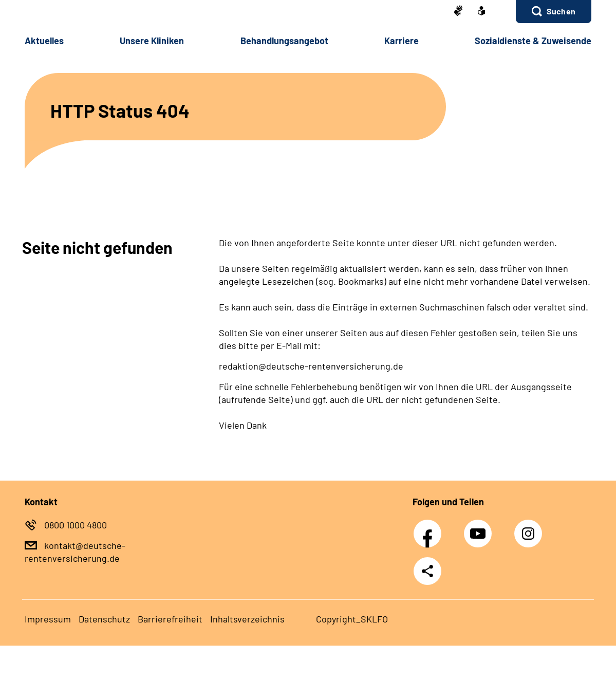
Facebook (430, 528)
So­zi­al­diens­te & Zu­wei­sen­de (533, 41)
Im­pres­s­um (48, 619)
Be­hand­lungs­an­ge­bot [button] (284, 41)
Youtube (479, 528)
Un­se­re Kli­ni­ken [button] (152, 41)
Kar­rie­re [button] (402, 41)
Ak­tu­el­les (44, 41)
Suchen (561, 11)
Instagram (531, 528)
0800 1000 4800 (76, 525)
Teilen (427, 571)
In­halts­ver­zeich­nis (247, 619)
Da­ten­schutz (104, 619)
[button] (554, 12)
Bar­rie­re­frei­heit (170, 619)
